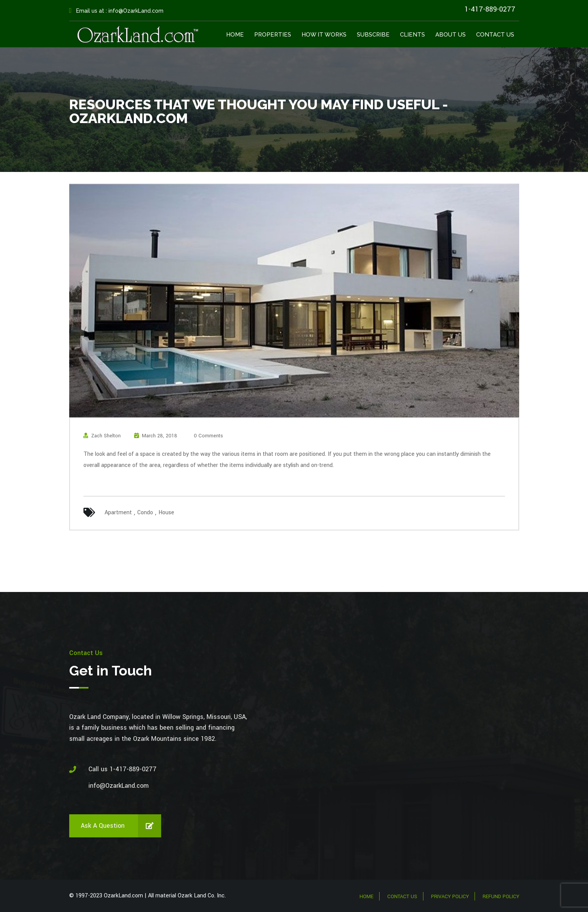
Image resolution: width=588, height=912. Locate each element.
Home (235, 35)
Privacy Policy (450, 897)
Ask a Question (121, 826)
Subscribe (373, 35)
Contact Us (495, 35)
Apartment (118, 513)
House (166, 513)
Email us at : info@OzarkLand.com (117, 11)
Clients (412, 35)
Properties (273, 35)
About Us (451, 35)
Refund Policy (501, 897)
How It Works (324, 35)
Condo (145, 513)
